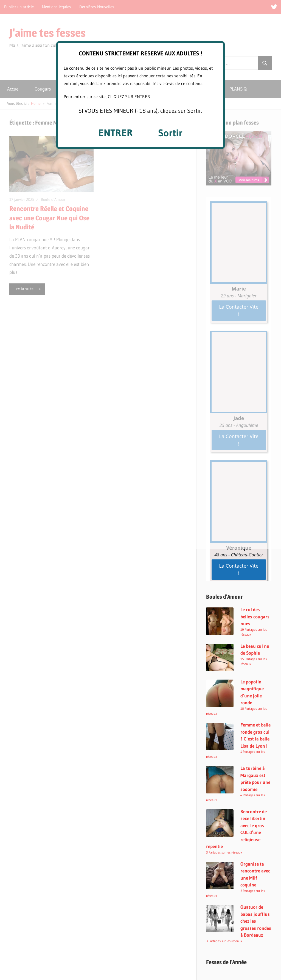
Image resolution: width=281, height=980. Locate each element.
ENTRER (116, 133)
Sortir (170, 133)
